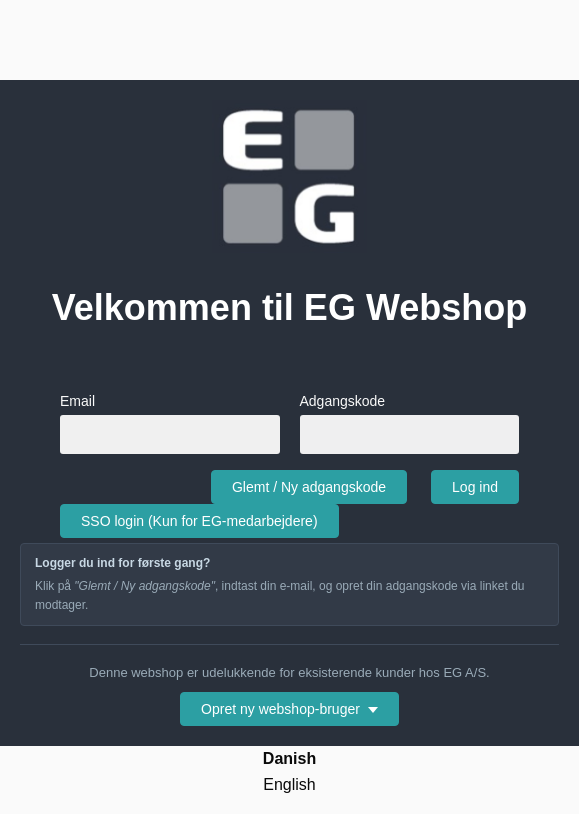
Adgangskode (410, 423)
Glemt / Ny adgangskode (309, 487)
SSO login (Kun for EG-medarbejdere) (199, 521)
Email (170, 423)
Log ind (475, 487)
